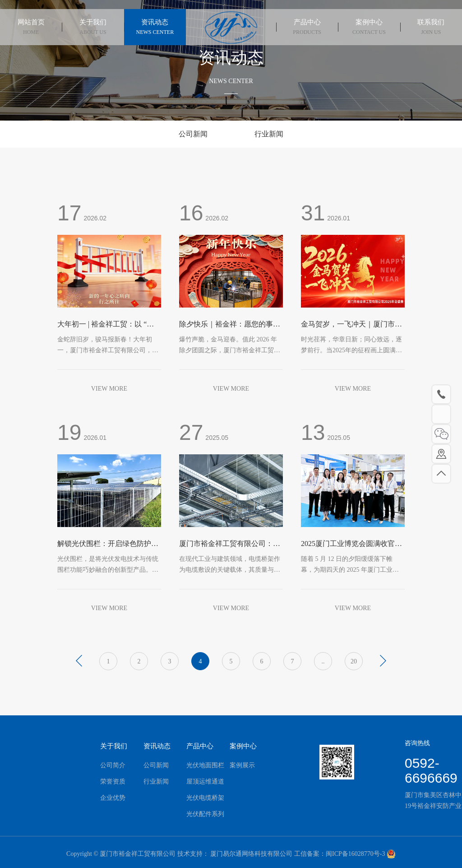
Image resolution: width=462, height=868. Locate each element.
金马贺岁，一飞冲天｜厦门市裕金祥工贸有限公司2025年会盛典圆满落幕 (351, 325)
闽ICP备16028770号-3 (355, 856)
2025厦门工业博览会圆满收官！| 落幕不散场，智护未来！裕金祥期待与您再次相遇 (352, 544)
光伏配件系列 (194, 814)
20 (354, 661)
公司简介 (102, 765)
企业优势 (102, 798)
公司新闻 (193, 134)
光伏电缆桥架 (194, 798)
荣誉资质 (102, 782)
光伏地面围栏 (194, 765)
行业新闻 (269, 134)
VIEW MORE (109, 389)
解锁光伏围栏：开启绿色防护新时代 (108, 544)
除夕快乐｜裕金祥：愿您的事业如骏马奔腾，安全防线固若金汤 (230, 325)
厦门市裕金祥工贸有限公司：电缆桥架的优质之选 (230, 544)
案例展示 (231, 765)
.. (323, 661)
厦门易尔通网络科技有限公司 (251, 856)
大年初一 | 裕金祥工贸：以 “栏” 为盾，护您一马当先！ (107, 325)
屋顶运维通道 (194, 782)
